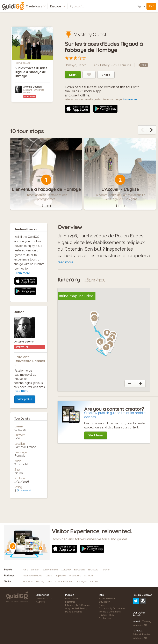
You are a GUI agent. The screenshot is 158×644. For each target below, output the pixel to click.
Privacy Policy (107, 615)
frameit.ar (138, 613)
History (105, 65)
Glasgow (66, 570)
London (35, 570)
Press (102, 605)
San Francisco (50, 570)
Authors (40, 602)
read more (21, 308)
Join (151, 6)
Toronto (105, 570)
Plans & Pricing (73, 612)
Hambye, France (23, 63)
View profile (25, 317)
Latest (49, 576)
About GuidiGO (107, 598)
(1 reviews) (24, 408)
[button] (94, 320)
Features (70, 602)
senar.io (137, 604)
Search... (79, 6)
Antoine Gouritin (32, 87)
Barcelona (80, 570)
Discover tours (44, 598)
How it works (73, 598)
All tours (89, 576)
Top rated (61, 576)
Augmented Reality (76, 608)
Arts (96, 65)
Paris (25, 570)
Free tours (75, 576)
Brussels (93, 570)
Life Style (81, 582)
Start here (96, 435)
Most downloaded (32, 576)
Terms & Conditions (110, 612)
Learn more (130, 100)
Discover (58, 6)
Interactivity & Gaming (78, 605)
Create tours (36, 6)
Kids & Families (121, 65)
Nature (94, 582)
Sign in (141, 6)
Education (105, 602)
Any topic (28, 582)
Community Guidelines (112, 608)
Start (73, 75)
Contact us (105, 618)
